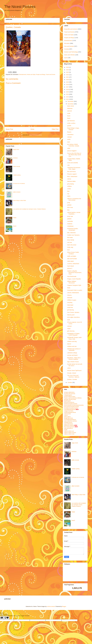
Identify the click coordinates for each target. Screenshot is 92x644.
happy (15, 218)
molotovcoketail (51, 606)
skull (69, 320)
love (68, 250)
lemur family (71, 240)
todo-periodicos (68, 428)
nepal (69, 329)
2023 (68, 72)
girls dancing (71, 331)
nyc (68, 194)
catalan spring (17, 175)
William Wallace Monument (72, 282)
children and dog (72, 341)
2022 (68, 75)
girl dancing (71, 310)
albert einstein (17, 192)
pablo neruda (17, 166)
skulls (69, 139)
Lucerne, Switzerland (73, 264)
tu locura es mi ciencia (19, 183)
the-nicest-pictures (69, 427)
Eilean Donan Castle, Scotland (73, 253)
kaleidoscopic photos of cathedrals (74, 350)
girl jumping (71, 184)
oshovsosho (68, 414)
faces (69, 116)
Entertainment (23, 74)
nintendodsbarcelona (70, 412)
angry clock (16, 149)
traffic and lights (72, 256)
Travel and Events (50, 74)
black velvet (71, 106)
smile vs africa (71, 123)
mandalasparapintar (70, 409)
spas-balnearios (69, 424)
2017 (68, 87)
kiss (68, 191)
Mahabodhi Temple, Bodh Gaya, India (74, 338)
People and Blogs (41, 74)
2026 (68, 67)
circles (69, 189)
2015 (68, 92)
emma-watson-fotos (70, 397)
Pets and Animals (69, 46)
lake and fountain (72, 259)
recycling (70, 302)
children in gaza (72, 300)
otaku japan (71, 261)
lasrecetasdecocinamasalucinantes (74, 405)
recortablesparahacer (70, 420)
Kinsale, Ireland (72, 373)
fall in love (70, 207)
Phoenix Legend (72, 174)
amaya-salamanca (69, 392)
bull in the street (72, 245)
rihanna (69, 295)
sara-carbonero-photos (71, 421)
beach (15, 226)
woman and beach (72, 355)
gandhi (69, 126)
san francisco (71, 121)
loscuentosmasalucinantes (72, 407)
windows (15, 158)
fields (69, 288)
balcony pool (71, 315)
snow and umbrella (73, 163)
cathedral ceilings (72, 353)
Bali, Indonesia (71, 233)
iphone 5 (70, 268)
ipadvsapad (67, 401)
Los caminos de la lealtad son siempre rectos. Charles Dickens (29, 209)
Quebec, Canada (72, 379)
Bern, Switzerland (72, 176)
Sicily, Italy (70, 247)
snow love (70, 307)
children (69, 186)
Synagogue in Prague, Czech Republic (74, 334)
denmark (70, 298)
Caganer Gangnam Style (74, 285)
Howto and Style (31, 74)
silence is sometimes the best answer (74, 199)
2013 (68, 97)
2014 (68, 94)
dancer (69, 344)
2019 (68, 82)
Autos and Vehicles (69, 55)
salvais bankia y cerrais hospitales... (74, 213)
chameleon (70, 135)
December (71, 101)
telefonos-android (69, 425)
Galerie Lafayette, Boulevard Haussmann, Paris (75, 273)
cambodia (70, 221)
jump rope (70, 216)
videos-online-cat (69, 431)
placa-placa (67, 417)
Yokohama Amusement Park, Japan (74, 168)
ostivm (66, 415)
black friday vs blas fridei (19, 200)
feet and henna (71, 172)
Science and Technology (71, 52)
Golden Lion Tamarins (73, 235)
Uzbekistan (70, 226)
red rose (70, 242)
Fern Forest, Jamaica (73, 312)
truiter (66, 430)
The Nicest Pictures (20, 7)
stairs (69, 196)
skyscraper (70, 305)
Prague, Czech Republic (74, 279)
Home (32, 129)
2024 (68, 70)
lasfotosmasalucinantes (71, 404)
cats (68, 165)
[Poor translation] (7, 618)
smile (69, 113)
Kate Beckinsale (72, 276)
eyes (69, 142)
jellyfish (69, 205)
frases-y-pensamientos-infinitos (73, 398)
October (70, 382)
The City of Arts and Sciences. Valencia (73, 376)
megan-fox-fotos (69, 411)
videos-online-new (69, 434)
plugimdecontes (69, 418)
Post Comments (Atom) (36, 135)
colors (69, 368)
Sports (66, 58)
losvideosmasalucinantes (71, 408)
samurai (70, 111)
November (71, 104)
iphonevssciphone (69, 402)
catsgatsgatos (68, 395)
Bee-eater (70, 237)
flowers (69, 132)
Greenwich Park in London (75, 290)
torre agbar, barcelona (73, 317)
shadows (70, 224)
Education (67, 43)
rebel (69, 148)
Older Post (55, 129)
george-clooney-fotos (70, 399)
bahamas (70, 108)
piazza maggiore (72, 151)
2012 (68, 99)
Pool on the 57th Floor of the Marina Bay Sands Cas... (74, 155)
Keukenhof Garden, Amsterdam (73, 229)
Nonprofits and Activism (71, 29)
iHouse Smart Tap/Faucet (74, 371)
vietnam (69, 137)
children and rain (72, 346)
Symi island (71, 266)
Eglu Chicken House (73, 362)
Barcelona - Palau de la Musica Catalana (74, 358)
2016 (68, 89)
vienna (69, 179)
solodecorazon (68, 422)
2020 (68, 80)
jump (69, 203)
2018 (68, 85)
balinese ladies (71, 181)
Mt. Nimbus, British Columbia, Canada (73, 145)
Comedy (66, 49)
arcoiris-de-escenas (70, 394)
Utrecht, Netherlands (73, 293)
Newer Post (9, 129)
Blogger (64, 606)
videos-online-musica (70, 433)
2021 (68, 77)
